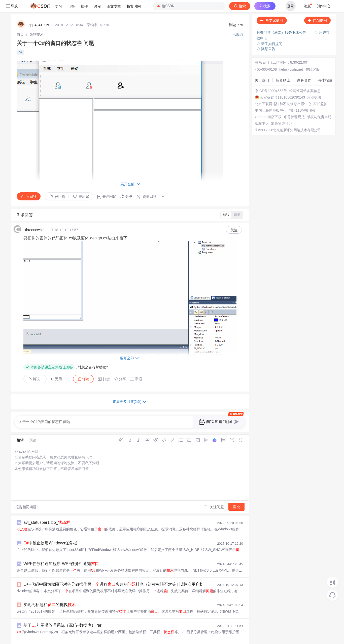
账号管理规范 (294, 105)
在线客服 (313, 57)
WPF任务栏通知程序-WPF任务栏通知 (61, 552)
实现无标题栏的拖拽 (50, 593)
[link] (20, 22)
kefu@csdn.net (291, 57)
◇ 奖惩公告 (266, 37)
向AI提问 (317, 8)
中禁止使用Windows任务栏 (50, 531)
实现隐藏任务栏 (40, 634)
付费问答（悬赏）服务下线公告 (282, 20)
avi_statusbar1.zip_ (47, 510)
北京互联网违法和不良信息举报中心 (283, 92)
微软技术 (37, 22)
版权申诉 (262, 111)
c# (21, 40)
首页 (20, 22)
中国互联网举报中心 (271, 98)
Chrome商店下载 (268, 105)
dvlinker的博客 (28, 579)
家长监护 (320, 92)
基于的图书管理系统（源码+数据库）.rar (62, 613)
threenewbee (35, 218)
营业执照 (314, 85)
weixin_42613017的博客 (36, 599)
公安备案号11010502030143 (282, 85)
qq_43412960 (40, 13)
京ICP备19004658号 (271, 79)
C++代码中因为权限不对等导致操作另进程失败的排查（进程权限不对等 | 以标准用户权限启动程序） (126, 572)
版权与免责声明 (319, 105)
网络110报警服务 (302, 98)
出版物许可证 (282, 111)
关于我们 (262, 68)
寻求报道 (325, 68)
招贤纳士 (283, 68)
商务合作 (304, 68)
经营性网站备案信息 (305, 79)
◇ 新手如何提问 (269, 32)
